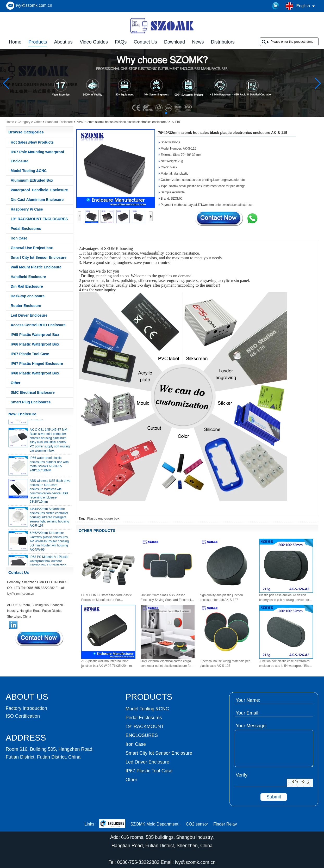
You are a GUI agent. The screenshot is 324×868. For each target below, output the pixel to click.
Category (24, 122)
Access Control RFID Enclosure (38, 325)
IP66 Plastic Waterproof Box (35, 344)
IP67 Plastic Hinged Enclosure (37, 364)
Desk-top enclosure (28, 296)
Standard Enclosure (59, 122)
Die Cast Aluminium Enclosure (37, 200)
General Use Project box (32, 248)
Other (38, 122)
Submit (274, 797)
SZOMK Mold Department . (156, 824)
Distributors (223, 42)
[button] (154, 113)
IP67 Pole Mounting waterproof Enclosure (37, 156)
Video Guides (94, 42)
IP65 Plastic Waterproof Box (35, 335)
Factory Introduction (26, 708)
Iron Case (19, 238)
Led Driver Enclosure (29, 315)
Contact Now (40, 638)
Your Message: (251, 726)
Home (15, 42)
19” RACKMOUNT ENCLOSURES (39, 219)
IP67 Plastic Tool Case (30, 354)
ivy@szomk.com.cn (34, 5)
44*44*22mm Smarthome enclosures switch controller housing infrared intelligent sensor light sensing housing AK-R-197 (49, 519)
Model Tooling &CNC (29, 171)
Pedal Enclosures (26, 229)
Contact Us (145, 42)
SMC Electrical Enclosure (33, 392)
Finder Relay (225, 824)
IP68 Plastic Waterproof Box (35, 373)
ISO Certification (23, 716)
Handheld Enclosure (28, 277)
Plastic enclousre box (103, 519)
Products (38, 42)
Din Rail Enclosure (27, 286)
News (198, 42)
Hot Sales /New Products (32, 142)
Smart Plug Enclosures (31, 402)
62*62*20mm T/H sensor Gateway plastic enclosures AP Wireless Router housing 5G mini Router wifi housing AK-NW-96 (49, 543)
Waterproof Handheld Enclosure (39, 190)
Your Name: (248, 700)
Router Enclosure (26, 306)
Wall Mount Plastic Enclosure (36, 267)
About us (63, 42)
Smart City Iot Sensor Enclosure (39, 257)
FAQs (121, 42)
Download (175, 42)
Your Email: (248, 713)
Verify (242, 775)
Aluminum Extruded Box (32, 180)
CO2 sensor (197, 824)
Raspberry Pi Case (27, 209)
